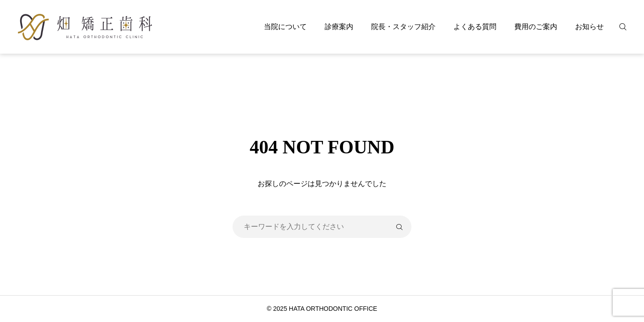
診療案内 (339, 27)
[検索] (628, 27)
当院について (285, 27)
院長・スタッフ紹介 (403, 27)
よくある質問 (475, 27)
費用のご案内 (536, 27)
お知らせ (589, 27)
